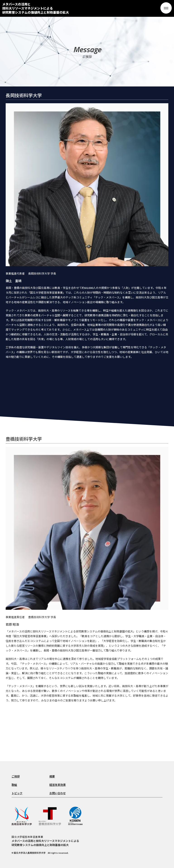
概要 (52, 776)
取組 (14, 785)
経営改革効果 (58, 785)
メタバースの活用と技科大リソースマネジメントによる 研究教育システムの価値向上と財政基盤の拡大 (36, 8)
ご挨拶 (16, 776)
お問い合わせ (58, 793)
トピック (17, 793)
